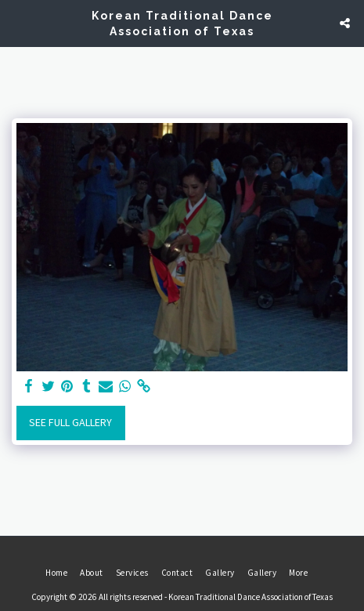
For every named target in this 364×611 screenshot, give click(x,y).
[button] (17, 22)
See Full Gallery (70, 422)
